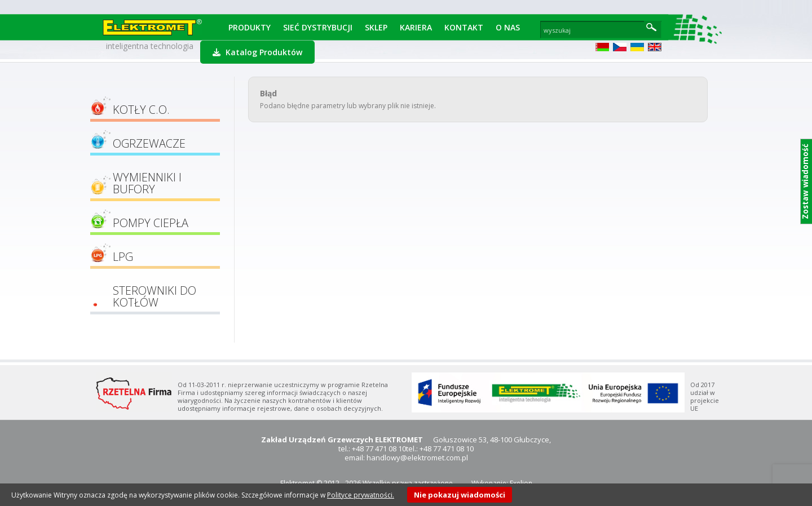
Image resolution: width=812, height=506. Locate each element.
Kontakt (464, 27)
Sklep (376, 27)
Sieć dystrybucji (318, 27)
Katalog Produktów (257, 52)
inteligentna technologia (150, 46)
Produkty (250, 27)
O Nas (508, 27)
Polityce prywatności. (361, 495)
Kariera (416, 27)
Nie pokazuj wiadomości (460, 495)
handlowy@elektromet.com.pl (417, 458)
